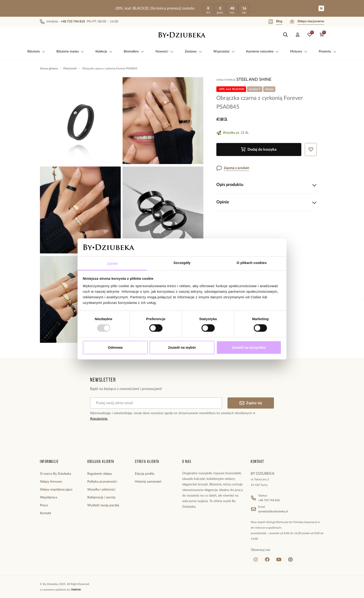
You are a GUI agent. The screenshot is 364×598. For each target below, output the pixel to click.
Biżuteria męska (70, 52)
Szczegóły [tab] (182, 263)
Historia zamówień (148, 482)
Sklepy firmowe (51, 482)
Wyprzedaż (224, 52)
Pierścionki (70, 68)
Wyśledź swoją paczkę (103, 505)
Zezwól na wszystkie (249, 347)
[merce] (76, 590)
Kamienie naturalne (263, 52)
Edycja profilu (145, 474)
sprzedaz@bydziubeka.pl (273, 511)
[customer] (298, 35)
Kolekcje (104, 52)
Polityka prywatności (102, 482)
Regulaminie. (99, 419)
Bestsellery (134, 52)
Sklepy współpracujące (56, 490)
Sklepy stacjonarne (307, 22)
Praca (44, 505)
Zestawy (193, 52)
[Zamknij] (321, 8)
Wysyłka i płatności (101, 490)
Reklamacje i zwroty (101, 497)
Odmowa (115, 347)
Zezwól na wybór (182, 347)
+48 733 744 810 (269, 500)
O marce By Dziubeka (55, 474)
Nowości (165, 52)
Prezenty (328, 52)
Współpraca (49, 497)
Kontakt (45, 513)
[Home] (182, 35)
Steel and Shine (254, 80)
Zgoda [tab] (112, 263)
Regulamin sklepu (100, 474)
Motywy (299, 52)
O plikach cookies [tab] (252, 263)
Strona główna (49, 68)
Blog (275, 22)
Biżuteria (36, 52)
